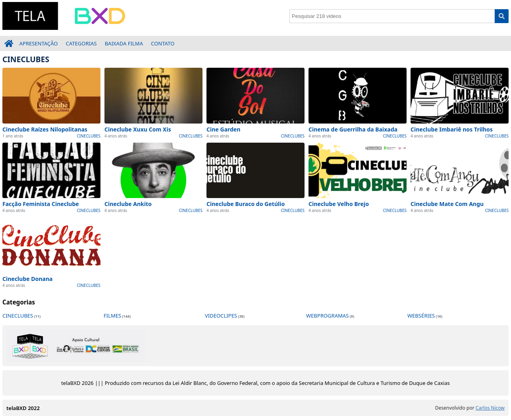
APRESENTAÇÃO (39, 43)
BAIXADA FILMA (124, 43)
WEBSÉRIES (421, 316)
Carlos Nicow (490, 408)
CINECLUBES (89, 136)
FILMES (112, 316)
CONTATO (163, 43)
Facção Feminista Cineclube (41, 204)
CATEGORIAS (81, 43)
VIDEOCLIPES (221, 316)
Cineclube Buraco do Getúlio (246, 204)
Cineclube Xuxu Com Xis (138, 129)
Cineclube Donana (28, 279)
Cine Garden (223, 129)
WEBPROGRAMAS (327, 316)
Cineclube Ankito (128, 204)
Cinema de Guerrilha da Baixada (353, 129)
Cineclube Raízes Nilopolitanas (45, 129)
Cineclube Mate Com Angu (447, 204)
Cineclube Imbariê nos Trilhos (452, 129)
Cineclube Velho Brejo (339, 204)
